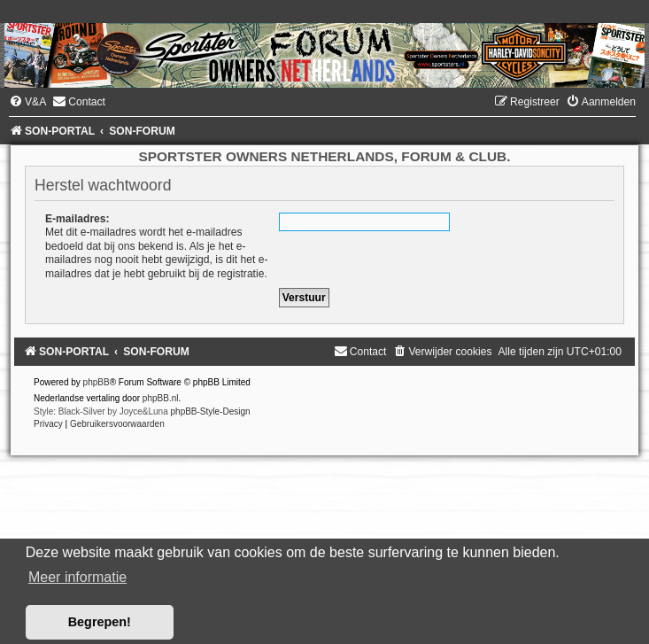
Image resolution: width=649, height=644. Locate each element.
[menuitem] (27, 102)
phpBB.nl (161, 398)
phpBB (97, 382)
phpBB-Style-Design (211, 411)
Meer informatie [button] (77, 577)
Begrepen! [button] (100, 622)
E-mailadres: (77, 219)
